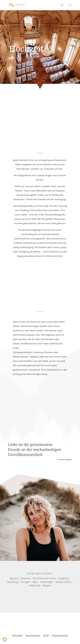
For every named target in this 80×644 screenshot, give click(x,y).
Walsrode (35, 585)
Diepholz (64, 578)
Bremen (26, 578)
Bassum (14, 578)
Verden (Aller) (63, 582)
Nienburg (13, 582)
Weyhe (47, 585)
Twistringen (47, 582)
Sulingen (25, 582)
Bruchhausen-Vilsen (44, 578)
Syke (35, 582)
